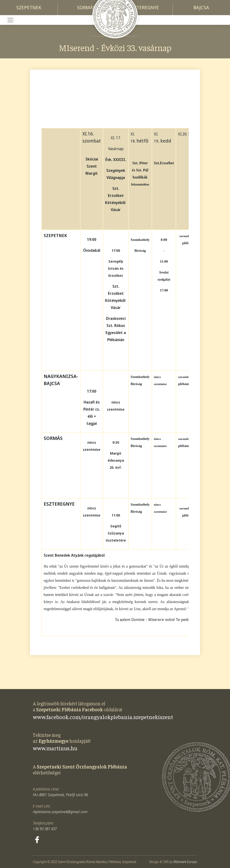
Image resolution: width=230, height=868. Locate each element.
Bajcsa (201, 7)
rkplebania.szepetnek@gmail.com (60, 812)
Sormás (86, 7)
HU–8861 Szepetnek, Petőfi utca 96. (61, 795)
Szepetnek (29, 7)
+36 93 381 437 (45, 829)
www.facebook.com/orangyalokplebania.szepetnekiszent (103, 717)
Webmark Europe (185, 862)
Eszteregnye (144, 7)
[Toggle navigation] (10, 20)
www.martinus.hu (55, 748)
